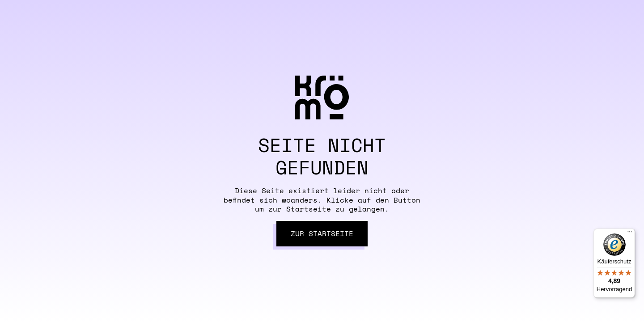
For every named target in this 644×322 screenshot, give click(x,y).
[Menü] (630, 234)
